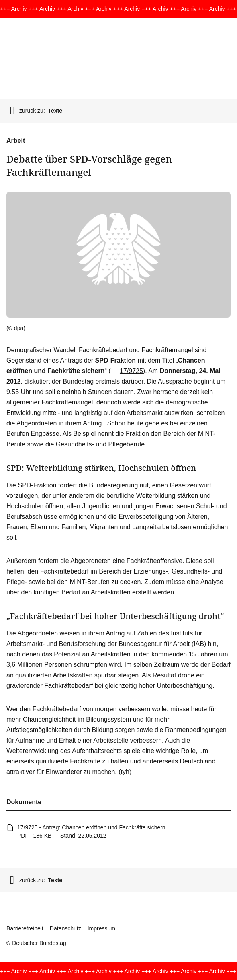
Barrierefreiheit (25, 928)
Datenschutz (65, 928)
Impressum (101, 928)
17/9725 (127, 371)
